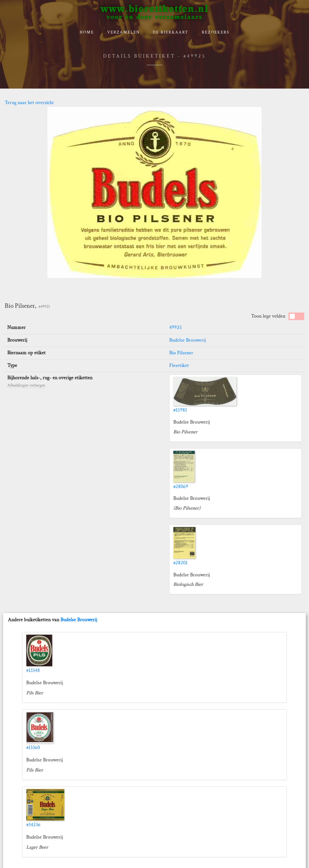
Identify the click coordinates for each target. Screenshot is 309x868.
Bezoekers (216, 32)
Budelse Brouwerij (188, 340)
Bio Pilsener (181, 353)
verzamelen (124, 32)
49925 (176, 328)
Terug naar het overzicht (29, 103)
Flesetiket (179, 366)
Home (87, 32)
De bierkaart (171, 32)
